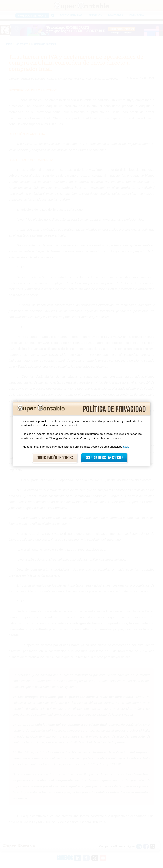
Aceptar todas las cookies (104, 458)
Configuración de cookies (55, 458)
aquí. (126, 447)
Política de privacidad (114, 409)
